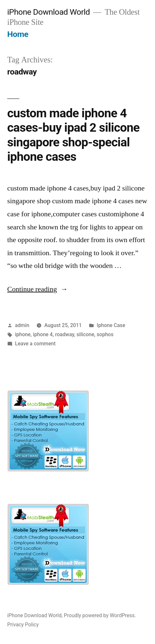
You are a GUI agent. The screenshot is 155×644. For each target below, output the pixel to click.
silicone (86, 334)
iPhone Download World (48, 12)
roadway (65, 334)
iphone (23, 334)
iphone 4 (43, 334)
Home (18, 34)
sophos (105, 334)
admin (22, 325)
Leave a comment (35, 344)
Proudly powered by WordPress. (100, 615)
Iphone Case (111, 325)
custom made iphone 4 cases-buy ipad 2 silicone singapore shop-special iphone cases (73, 135)
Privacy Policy (23, 625)
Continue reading (38, 289)
